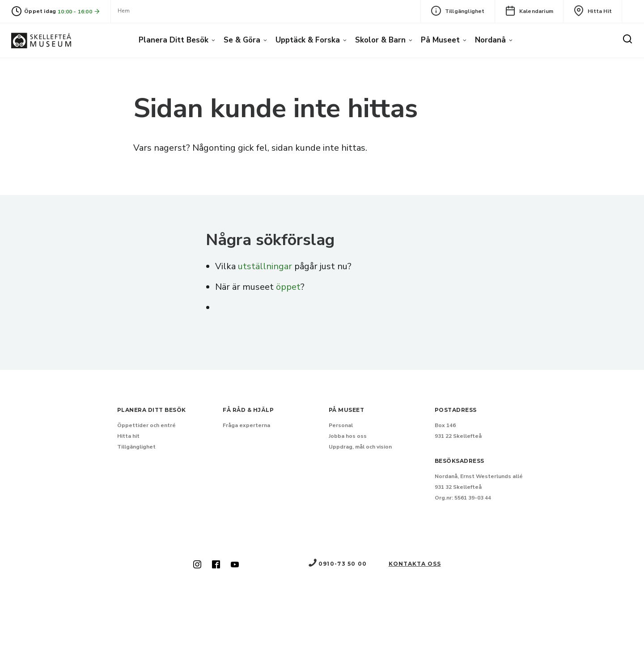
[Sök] (627, 39)
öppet (288, 287)
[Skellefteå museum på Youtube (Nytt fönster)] (235, 565)
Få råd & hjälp (248, 410)
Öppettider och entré (146, 425)
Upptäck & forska (308, 40)
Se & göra (242, 40)
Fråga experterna (246, 425)
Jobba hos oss (348, 436)
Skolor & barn (380, 40)
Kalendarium (529, 11)
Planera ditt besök (174, 40)
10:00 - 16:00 (79, 11)
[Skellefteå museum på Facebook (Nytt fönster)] (216, 565)
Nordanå (490, 40)
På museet (440, 40)
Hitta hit (593, 11)
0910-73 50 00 (337, 564)
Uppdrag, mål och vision (360, 447)
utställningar (265, 266)
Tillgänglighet (458, 11)
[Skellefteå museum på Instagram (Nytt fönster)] (197, 565)
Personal (341, 425)
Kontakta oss (415, 564)
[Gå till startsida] (41, 40)
